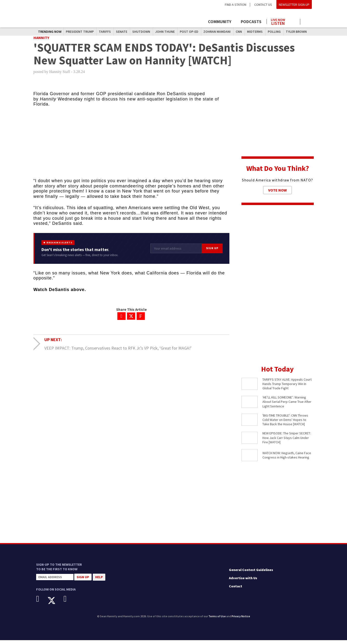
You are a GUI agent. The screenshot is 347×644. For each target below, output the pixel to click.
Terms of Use (217, 620)
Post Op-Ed (189, 32)
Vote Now (277, 194)
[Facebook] (41, 602)
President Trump (80, 32)
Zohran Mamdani (217, 32)
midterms (255, 32)
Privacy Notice (241, 620)
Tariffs (105, 32)
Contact (236, 590)
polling (274, 32)
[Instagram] (69, 602)
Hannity (41, 41)
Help (99, 581)
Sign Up (212, 252)
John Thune (165, 32)
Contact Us (263, 5)
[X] (55, 604)
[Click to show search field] (308, 22)
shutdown (141, 32)
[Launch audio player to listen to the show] (284, 21)
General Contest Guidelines (251, 574)
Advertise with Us (243, 582)
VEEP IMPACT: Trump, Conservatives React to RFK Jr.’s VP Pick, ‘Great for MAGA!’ (118, 352)
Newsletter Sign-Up (294, 5)
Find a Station (236, 5)
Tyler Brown (296, 32)
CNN (239, 32)
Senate (122, 32)
